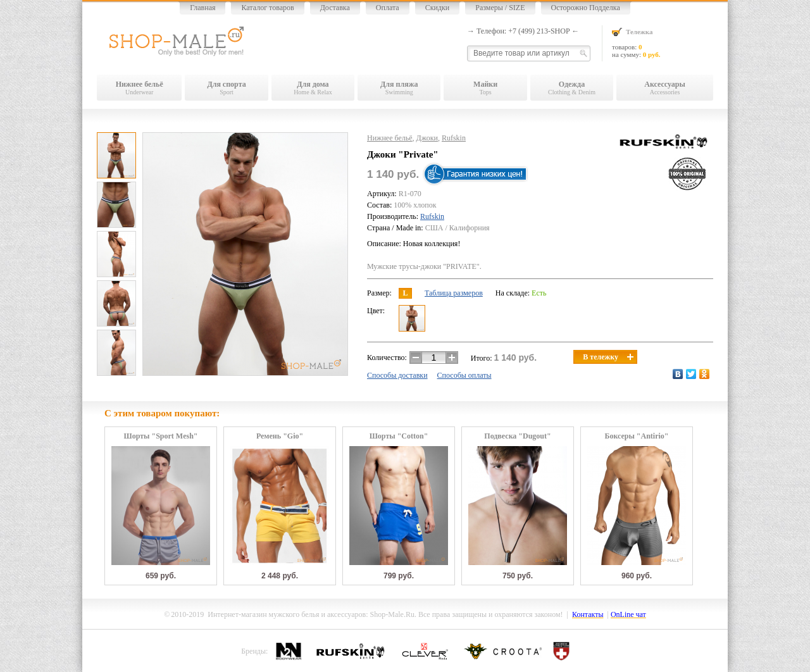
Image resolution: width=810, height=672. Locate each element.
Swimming (399, 88)
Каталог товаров (267, 8)
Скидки (438, 8)
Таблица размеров (454, 293)
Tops (485, 88)
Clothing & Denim (572, 88)
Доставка (335, 8)
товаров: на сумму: (663, 43)
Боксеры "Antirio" (636, 436)
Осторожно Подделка (586, 8)
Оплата (388, 8)
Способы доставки (397, 375)
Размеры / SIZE (500, 8)
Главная (202, 8)
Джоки (427, 138)
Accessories (665, 88)
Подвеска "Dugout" (517, 436)
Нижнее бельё (390, 138)
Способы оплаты (464, 375)
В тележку (608, 357)
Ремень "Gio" (280, 436)
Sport (226, 88)
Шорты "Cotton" (399, 436)
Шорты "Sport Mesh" (161, 436)
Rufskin (454, 138)
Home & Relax (313, 88)
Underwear (139, 88)
